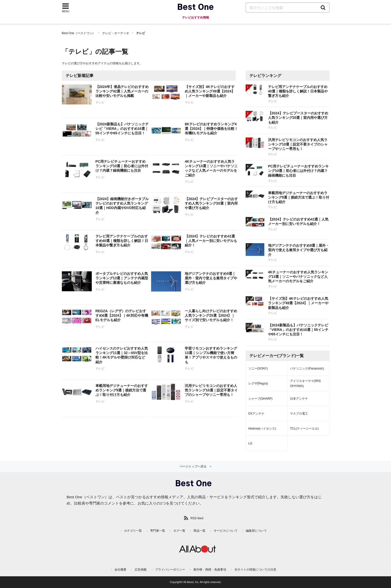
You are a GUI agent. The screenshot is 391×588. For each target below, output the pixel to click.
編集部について (256, 531)
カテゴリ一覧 (133, 531)
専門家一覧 (158, 531)
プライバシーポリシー (170, 570)
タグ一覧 (179, 531)
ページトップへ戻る (193, 466)
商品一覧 (199, 531)
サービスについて (226, 531)
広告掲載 (141, 570)
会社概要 (120, 570)
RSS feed (197, 518)
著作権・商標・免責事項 (210, 570)
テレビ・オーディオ (116, 33)
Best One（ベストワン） (79, 33)
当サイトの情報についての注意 (255, 570)
